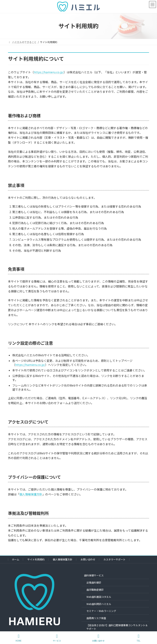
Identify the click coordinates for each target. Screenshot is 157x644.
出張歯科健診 (94, 582)
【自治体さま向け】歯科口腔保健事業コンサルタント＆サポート (117, 627)
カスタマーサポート (114, 559)
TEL (139, 638)
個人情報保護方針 (31, 494)
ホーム (16, 559)
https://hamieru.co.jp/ (49, 72)
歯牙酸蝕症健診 (95, 590)
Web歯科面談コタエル (99, 597)
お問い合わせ (88, 559)
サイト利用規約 (36, 559)
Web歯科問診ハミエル (99, 604)
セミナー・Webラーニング (101, 611)
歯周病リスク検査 (96, 618)
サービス (57, 638)
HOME (19, 638)
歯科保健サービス (94, 575)
